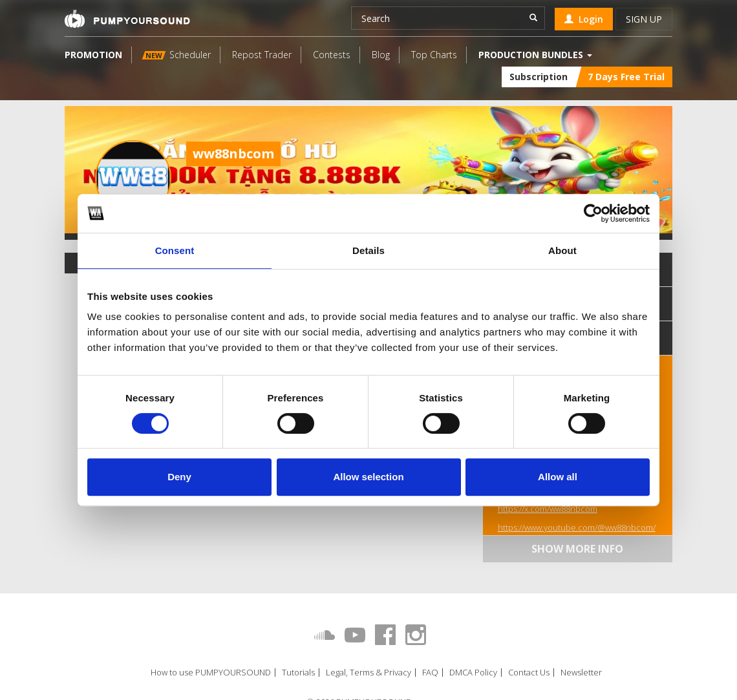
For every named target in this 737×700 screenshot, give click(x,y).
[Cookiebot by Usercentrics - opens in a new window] (593, 213)
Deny (179, 477)
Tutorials (298, 673)
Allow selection (368, 477)
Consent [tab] (175, 250)
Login (584, 19)
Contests (332, 55)
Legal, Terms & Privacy (368, 673)
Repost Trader (262, 55)
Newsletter (581, 673)
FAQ (430, 673)
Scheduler (176, 55)
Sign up (644, 19)
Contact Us (529, 673)
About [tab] (562, 250)
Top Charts (434, 55)
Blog (381, 55)
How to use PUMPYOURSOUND (211, 673)
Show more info (577, 549)
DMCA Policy (473, 673)
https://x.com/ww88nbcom (548, 509)
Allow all (558, 477)
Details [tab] (368, 250)
